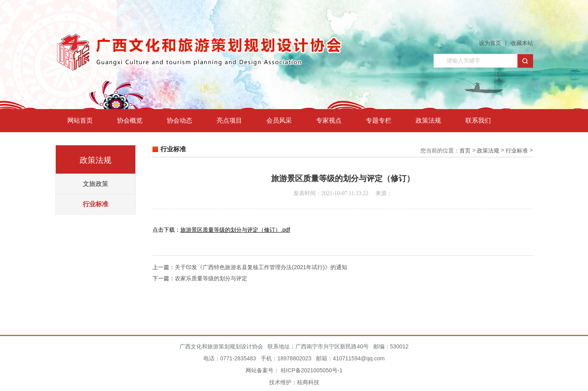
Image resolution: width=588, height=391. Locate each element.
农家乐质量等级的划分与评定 (211, 278)
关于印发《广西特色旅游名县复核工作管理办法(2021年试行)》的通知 (261, 267)
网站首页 (80, 120)
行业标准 (96, 204)
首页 (465, 151)
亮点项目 (229, 120)
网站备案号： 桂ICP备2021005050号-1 (294, 370)
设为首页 (490, 43)
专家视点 (329, 120)
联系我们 (478, 120)
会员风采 (279, 120)
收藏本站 (522, 43)
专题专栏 (379, 120)
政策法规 (428, 120)
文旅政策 (96, 184)
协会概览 (130, 120)
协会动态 (180, 120)
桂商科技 (308, 382)
